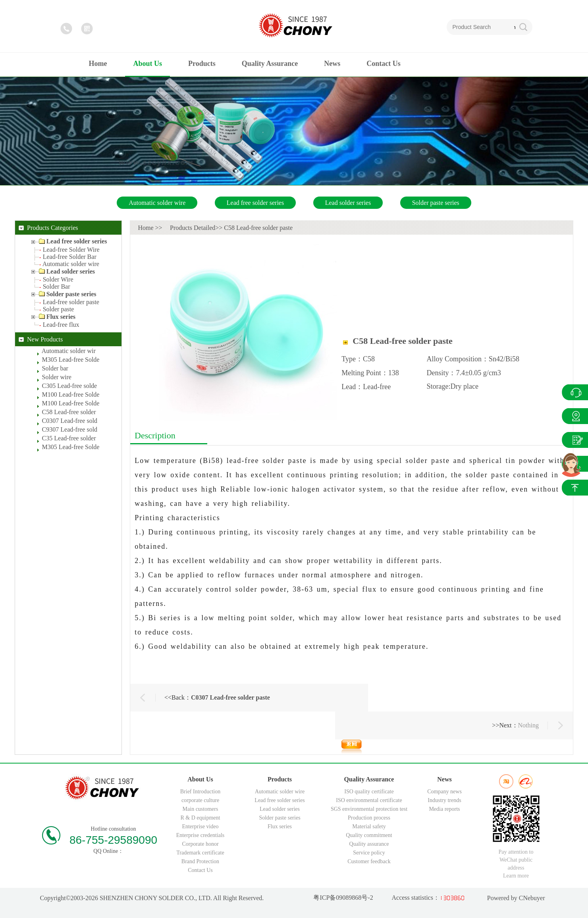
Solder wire (57, 377)
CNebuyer (531, 898)
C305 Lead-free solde (70, 386)
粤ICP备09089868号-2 (343, 898)
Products (575, 416)
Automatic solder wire (157, 203)
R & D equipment (200, 818)
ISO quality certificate (369, 792)
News (575, 440)
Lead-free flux (61, 325)
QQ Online (575, 392)
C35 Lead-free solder (69, 438)
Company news (444, 792)
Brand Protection (200, 861)
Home (146, 228)
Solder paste (59, 309)
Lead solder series (348, 203)
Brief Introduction (200, 792)
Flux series (280, 826)
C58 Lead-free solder (69, 412)
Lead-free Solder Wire (71, 250)
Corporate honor (200, 844)
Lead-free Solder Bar (70, 257)
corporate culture (200, 800)
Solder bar (55, 368)
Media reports (444, 809)
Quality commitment (369, 835)
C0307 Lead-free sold (70, 421)
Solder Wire (58, 279)
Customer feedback (369, 861)
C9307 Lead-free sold (70, 429)
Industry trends (444, 800)
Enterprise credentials (200, 835)
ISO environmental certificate (369, 800)
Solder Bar (57, 286)
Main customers (200, 809)
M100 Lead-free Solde (71, 394)
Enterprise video (200, 826)
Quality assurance (369, 844)
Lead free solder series (255, 203)
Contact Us (200, 870)
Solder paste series (436, 203)
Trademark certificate (200, 853)
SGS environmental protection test (369, 809)
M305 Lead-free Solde (71, 360)
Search (515, 27)
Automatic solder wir (69, 351)
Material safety (369, 826)
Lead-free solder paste (71, 302)
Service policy (369, 853)
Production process (369, 818)
